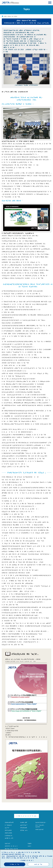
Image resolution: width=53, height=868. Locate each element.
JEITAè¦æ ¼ (24, 830)
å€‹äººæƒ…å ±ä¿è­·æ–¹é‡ (12, 849)
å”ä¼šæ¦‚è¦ (9, 825)
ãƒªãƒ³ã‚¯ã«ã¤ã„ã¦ (11, 846)
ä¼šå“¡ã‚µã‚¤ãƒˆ (40, 829)
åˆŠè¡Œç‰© (24, 828)
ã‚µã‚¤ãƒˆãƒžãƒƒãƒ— (41, 822)
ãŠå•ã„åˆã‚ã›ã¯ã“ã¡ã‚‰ (26, 816)
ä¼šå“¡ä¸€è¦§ (8, 833)
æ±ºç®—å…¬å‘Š (9, 838)
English (30, 843)
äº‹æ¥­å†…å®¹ (24, 822)
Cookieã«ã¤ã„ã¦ (27, 860)
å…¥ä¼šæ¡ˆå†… (9, 836)
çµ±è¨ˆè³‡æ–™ (24, 825)
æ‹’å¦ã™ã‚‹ (38, 864)
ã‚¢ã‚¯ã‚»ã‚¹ (8, 843)
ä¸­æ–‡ (29, 846)
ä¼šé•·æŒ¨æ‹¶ (9, 822)
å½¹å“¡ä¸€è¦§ (8, 830)
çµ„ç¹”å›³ (7, 828)
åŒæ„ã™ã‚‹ (15, 864)
